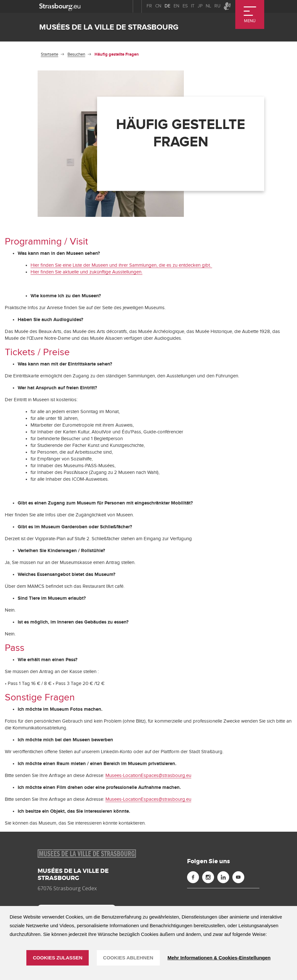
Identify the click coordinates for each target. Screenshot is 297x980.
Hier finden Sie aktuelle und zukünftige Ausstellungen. (86, 272)
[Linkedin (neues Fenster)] (223, 877)
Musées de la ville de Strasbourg (109, 27)
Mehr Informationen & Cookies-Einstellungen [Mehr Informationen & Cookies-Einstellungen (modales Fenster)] (219, 958)
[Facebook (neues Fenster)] (193, 877)
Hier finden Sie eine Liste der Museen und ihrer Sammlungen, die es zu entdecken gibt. (121, 265)
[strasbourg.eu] (60, 6)
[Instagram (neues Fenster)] (208, 877)
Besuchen (76, 54)
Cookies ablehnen (128, 958)
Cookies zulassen (58, 958)
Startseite (50, 54)
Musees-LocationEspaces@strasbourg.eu (148, 776)
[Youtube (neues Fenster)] (238, 877)
